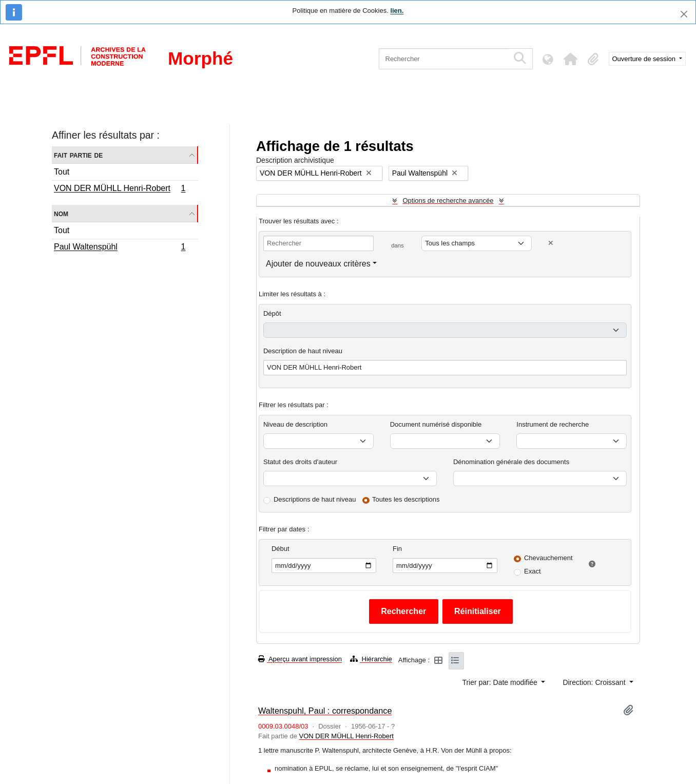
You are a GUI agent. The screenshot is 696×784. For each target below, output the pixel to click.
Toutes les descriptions (406, 499)
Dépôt (272, 313)
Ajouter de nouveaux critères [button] (318, 264)
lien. (397, 11)
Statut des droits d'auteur (300, 462)
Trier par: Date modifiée (500, 682)
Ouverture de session (645, 59)
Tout (62, 172)
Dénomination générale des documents (511, 462)
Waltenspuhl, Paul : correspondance (325, 711)
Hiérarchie (371, 659)
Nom (61, 213)
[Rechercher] (444, 59)
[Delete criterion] (551, 243)
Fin (397, 549)
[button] (571, 59)
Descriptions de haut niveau (315, 499)
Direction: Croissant (595, 682)
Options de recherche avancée (448, 200)
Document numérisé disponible (436, 424)
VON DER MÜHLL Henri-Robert (120, 189)
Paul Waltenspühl (120, 248)
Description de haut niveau (303, 351)
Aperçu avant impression (300, 659)
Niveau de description (295, 424)
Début (281, 549)
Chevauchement (548, 558)
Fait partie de (78, 155)
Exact (533, 571)
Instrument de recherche (553, 424)
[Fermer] (684, 14)
